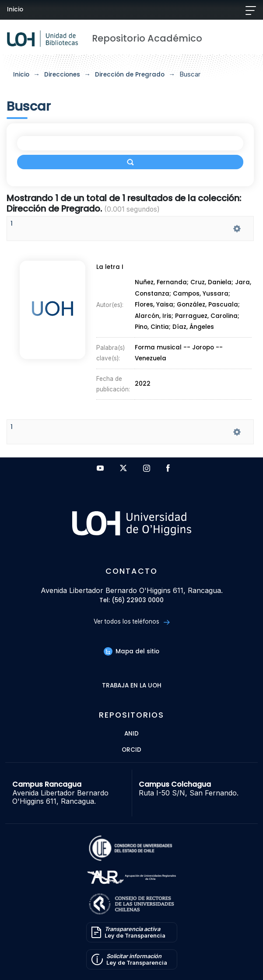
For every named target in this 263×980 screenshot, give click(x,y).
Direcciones (62, 75)
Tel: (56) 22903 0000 (131, 601)
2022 (143, 384)
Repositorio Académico (147, 38)
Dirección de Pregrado (130, 75)
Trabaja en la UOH (132, 686)
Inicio (15, 9)
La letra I (110, 267)
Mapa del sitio (131, 651)
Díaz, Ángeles (193, 327)
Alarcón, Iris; (155, 316)
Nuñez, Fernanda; (163, 283)
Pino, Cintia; (154, 327)
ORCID (131, 750)
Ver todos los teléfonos (131, 622)
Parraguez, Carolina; (207, 316)
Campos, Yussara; (202, 294)
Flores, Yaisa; (156, 305)
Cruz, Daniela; (213, 283)
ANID (131, 734)
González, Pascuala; (208, 305)
